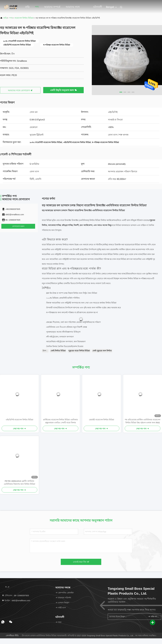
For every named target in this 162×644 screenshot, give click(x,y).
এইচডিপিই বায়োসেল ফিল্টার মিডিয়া (19, 420)
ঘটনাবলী (98, 7)
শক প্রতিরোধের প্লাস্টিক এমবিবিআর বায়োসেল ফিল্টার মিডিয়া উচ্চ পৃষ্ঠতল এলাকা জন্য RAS (143, 421)
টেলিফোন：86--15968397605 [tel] (15, 596)
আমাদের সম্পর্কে (52, 7)
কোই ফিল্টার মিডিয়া (58, 351)
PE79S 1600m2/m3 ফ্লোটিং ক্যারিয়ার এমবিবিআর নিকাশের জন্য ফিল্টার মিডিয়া (19, 483)
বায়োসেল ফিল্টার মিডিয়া (24, 18)
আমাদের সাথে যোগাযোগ (20, 90)
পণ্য (37, 7)
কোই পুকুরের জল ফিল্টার (102, 351)
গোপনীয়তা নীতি (12, 636)
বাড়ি (27, 7)
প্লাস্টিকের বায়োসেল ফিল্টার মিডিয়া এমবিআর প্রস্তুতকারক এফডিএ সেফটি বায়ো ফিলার (61, 421)
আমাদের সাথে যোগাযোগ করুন (74, 8)
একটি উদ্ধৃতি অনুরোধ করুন (63, 90)
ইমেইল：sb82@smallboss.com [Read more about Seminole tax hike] (16, 601)
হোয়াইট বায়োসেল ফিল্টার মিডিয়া (102, 420)
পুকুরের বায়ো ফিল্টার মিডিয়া (79, 351)
